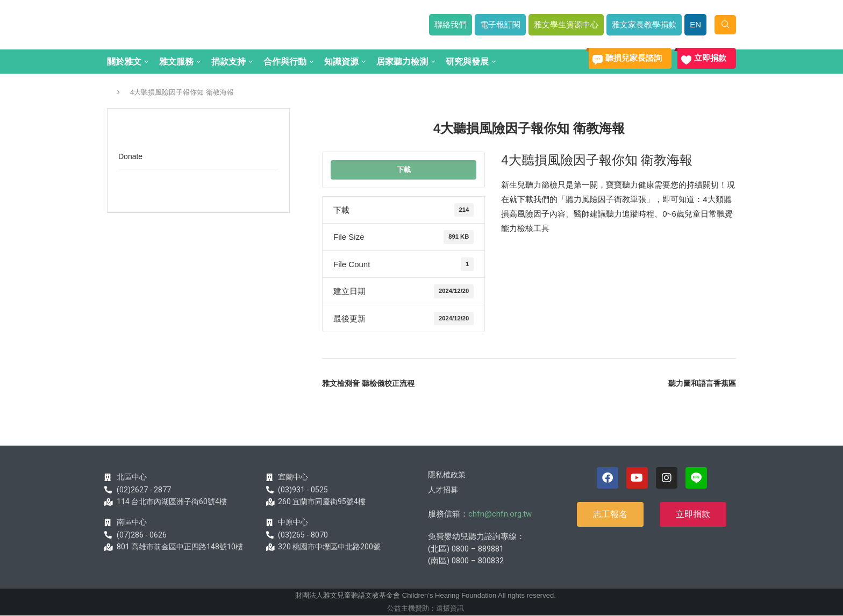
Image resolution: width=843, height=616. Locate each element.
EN (695, 24)
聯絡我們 (451, 24)
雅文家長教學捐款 (644, 24)
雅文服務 (176, 62)
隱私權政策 (447, 475)
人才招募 (443, 490)
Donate (130, 156)
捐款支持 (228, 62)
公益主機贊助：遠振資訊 (426, 608)
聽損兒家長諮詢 (634, 58)
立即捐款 (710, 58)
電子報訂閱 (500, 24)
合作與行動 (285, 62)
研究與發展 (467, 62)
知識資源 (341, 62)
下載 (404, 170)
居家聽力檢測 (402, 62)
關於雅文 (124, 62)
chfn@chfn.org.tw (500, 514)
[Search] (725, 25)
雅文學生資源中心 (566, 24)
